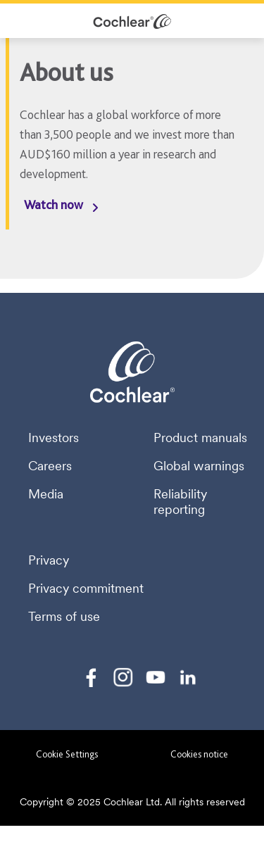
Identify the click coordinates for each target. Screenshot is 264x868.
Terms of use (64, 617)
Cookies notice (199, 754)
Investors (54, 438)
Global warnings (199, 466)
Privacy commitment (86, 589)
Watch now (54, 205)
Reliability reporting (180, 502)
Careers (50, 466)
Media (46, 494)
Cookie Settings (67, 754)
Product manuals (200, 438)
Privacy (49, 560)
